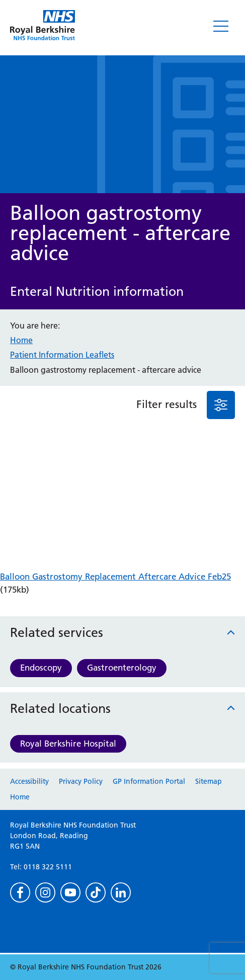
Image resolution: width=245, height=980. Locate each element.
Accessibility (29, 781)
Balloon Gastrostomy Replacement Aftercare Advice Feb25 (115, 577)
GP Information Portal (149, 781)
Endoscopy (41, 668)
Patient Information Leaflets (62, 355)
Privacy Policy (81, 781)
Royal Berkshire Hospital (68, 744)
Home (21, 340)
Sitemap (209, 781)
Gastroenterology (122, 668)
